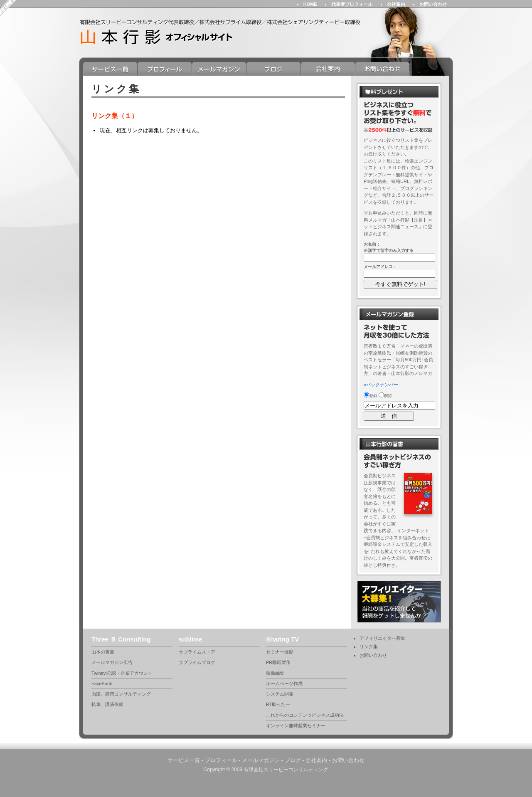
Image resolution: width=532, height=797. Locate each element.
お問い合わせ (433, 4)
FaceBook (102, 683)
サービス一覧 (110, 69)
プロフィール (165, 69)
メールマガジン (219, 69)
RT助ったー (278, 704)
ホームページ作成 (284, 683)
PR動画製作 (278, 662)
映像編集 (275, 673)
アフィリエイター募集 (382, 638)
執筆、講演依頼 (107, 704)
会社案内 (396, 4)
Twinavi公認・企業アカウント (122, 673)
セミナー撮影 (280, 652)
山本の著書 (103, 652)
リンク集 (369, 646)
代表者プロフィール (352, 4)
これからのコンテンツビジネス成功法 (305, 715)
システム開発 (280, 694)
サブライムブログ (197, 662)
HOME (310, 4)
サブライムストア (197, 652)
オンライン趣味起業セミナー (296, 725)
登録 (371, 396)
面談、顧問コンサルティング (121, 694)
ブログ (274, 69)
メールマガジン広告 (112, 662)
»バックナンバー (381, 385)
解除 (385, 396)
